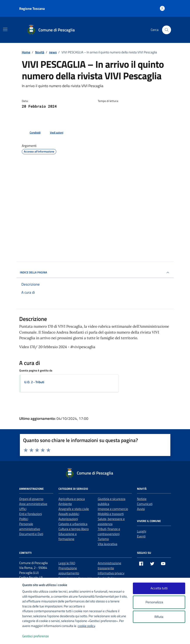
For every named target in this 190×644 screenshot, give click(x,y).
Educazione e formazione (68, 536)
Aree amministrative (33, 504)
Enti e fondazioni (31, 514)
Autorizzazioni (68, 519)
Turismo (103, 539)
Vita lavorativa (108, 544)
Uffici (23, 509)
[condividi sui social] (32, 133)
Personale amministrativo (30, 526)
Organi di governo (31, 499)
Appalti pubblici (69, 514)
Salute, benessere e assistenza (111, 521)
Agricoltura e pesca (72, 499)
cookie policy (86, 626)
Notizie (142, 499)
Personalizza (159, 602)
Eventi (141, 536)
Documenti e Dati (31, 534)
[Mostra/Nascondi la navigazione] (5, 29)
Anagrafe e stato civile (74, 509)
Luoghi (142, 531)
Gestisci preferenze (40, 636)
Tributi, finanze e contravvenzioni (109, 531)
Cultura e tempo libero (74, 529)
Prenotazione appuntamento (69, 571)
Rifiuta (159, 617)
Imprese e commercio (113, 509)
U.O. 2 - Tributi (34, 382)
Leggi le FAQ (67, 563)
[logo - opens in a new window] (11, 636)
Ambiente (65, 504)
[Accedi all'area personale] (162, 8)
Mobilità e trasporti (111, 514)
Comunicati (145, 504)
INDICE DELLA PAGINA (95, 273)
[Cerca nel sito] (166, 30)
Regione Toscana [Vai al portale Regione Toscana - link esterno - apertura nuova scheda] (32, 8)
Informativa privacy (111, 573)
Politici (24, 519)
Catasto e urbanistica (73, 524)
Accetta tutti (159, 588)
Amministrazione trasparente (110, 566)
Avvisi (141, 509)
